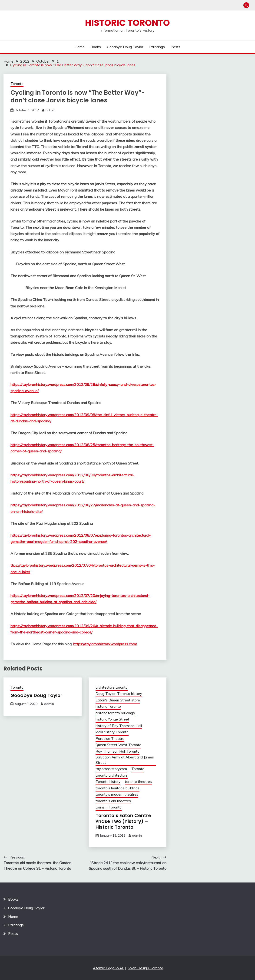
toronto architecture (112, 775)
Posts (176, 47)
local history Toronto (112, 732)
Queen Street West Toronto (118, 745)
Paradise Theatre (110, 739)
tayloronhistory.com (111, 769)
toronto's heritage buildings (118, 788)
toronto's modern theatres (117, 794)
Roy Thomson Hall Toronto (118, 751)
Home (80, 47)
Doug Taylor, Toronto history (119, 694)
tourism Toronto (109, 807)
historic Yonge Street (112, 719)
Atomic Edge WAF (109, 968)
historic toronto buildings (115, 713)
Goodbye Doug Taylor (125, 47)
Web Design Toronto (146, 968)
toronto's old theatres (113, 801)
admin (50, 110)
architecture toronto (112, 687)
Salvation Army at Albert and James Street (125, 760)
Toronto (17, 84)
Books (96, 47)
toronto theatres (138, 782)
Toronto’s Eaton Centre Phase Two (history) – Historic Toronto (123, 821)
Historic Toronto (127, 23)
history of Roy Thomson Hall (119, 726)
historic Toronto (108, 706)
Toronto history (108, 782)
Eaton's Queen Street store (118, 700)
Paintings (157, 47)
